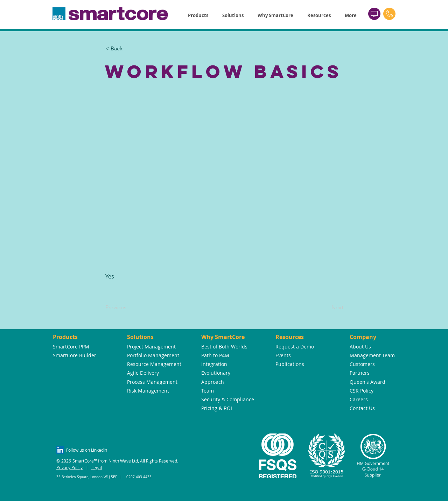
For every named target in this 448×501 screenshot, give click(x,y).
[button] (198, 16)
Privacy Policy (69, 467)
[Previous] (128, 308)
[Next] (326, 308)
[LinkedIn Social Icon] (60, 450)
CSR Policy (362, 391)
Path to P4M (215, 355)
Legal (97, 467)
